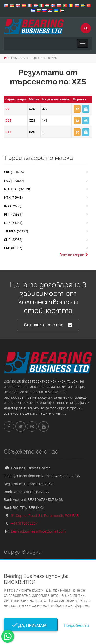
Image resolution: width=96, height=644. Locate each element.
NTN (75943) (13, 198)
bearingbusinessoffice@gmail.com (38, 531)
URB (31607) (13, 248)
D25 (8, 120)
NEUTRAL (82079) (17, 189)
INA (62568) (13, 206)
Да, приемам (31, 625)
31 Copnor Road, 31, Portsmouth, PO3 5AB (45, 516)
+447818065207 (24, 523)
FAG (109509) (14, 181)
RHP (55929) (13, 214)
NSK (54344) (13, 223)
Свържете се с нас (48, 325)
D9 (7, 109)
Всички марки (74, 255)
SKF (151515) (14, 172)
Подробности (76, 625)
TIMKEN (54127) (16, 231)
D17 (8, 132)
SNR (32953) (13, 240)
